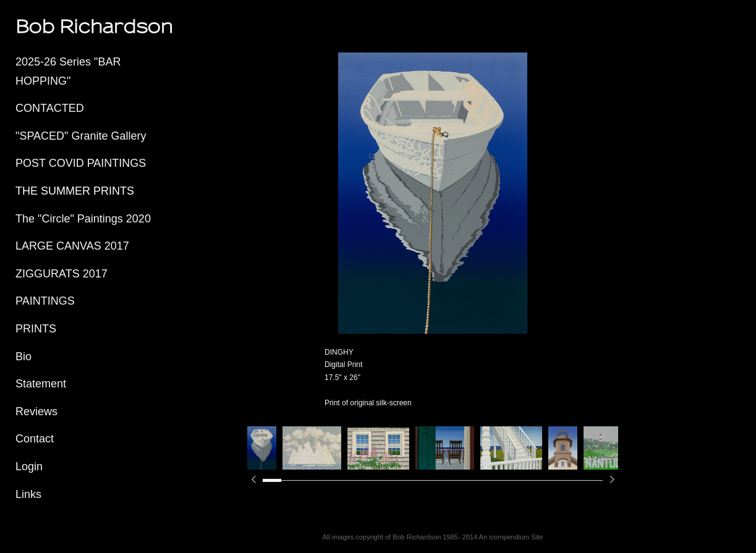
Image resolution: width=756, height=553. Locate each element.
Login (29, 466)
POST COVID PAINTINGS (81, 163)
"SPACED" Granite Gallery (81, 136)
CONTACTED (50, 108)
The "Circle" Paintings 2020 (83, 219)
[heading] (46, 26)
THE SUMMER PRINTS (75, 191)
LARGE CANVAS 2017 (72, 246)
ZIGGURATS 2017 (62, 274)
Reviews (36, 412)
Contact (35, 439)
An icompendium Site (511, 537)
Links (28, 494)
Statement (41, 384)
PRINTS (36, 329)
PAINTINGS (45, 301)
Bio (23, 357)
